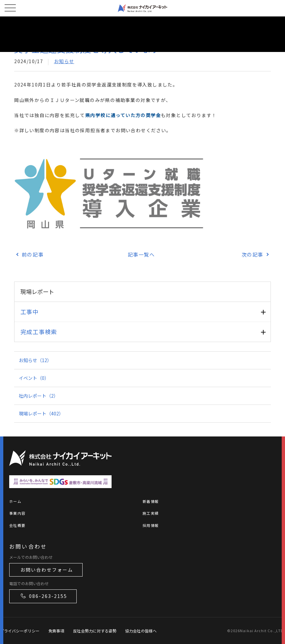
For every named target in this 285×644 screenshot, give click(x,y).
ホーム (15, 501)
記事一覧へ (141, 254)
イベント (34, 378)
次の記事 (252, 254)
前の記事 (33, 254)
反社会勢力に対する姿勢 (95, 631)
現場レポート (41, 413)
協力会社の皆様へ (141, 631)
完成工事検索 (39, 332)
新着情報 (151, 501)
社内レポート (39, 396)
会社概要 (17, 525)
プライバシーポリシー (20, 631)
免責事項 (56, 631)
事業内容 (17, 513)
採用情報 (151, 525)
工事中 (30, 312)
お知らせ (64, 61)
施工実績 (151, 513)
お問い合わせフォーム (47, 570)
